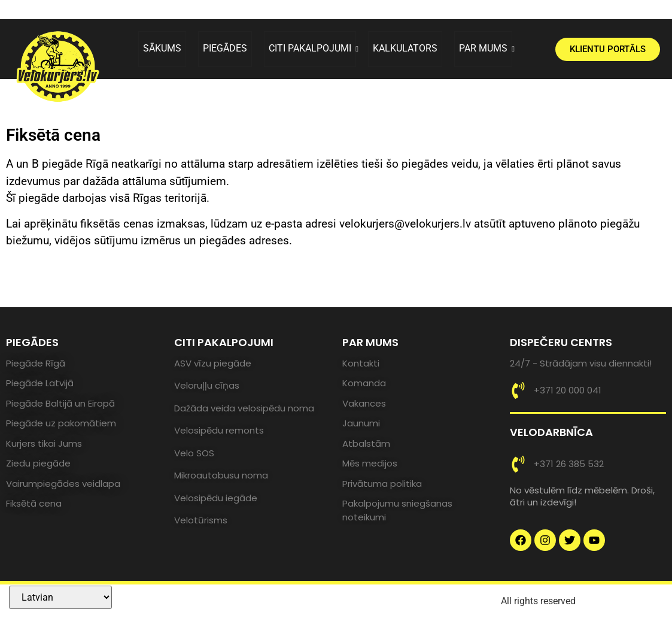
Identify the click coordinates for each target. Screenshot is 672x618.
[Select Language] (60, 597)
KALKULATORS (405, 48)
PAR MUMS (486, 48)
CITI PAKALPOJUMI (312, 48)
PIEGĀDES (225, 48)
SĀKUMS (162, 48)
